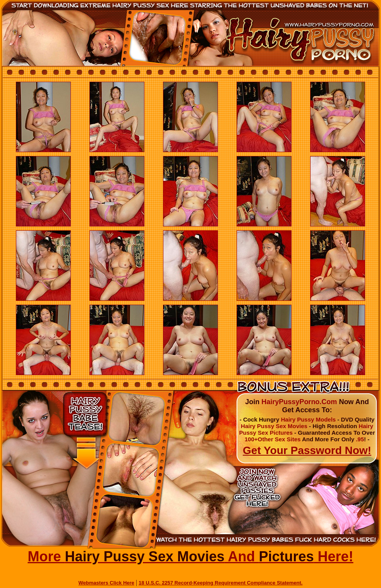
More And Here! (190, 556)
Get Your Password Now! (307, 450)
